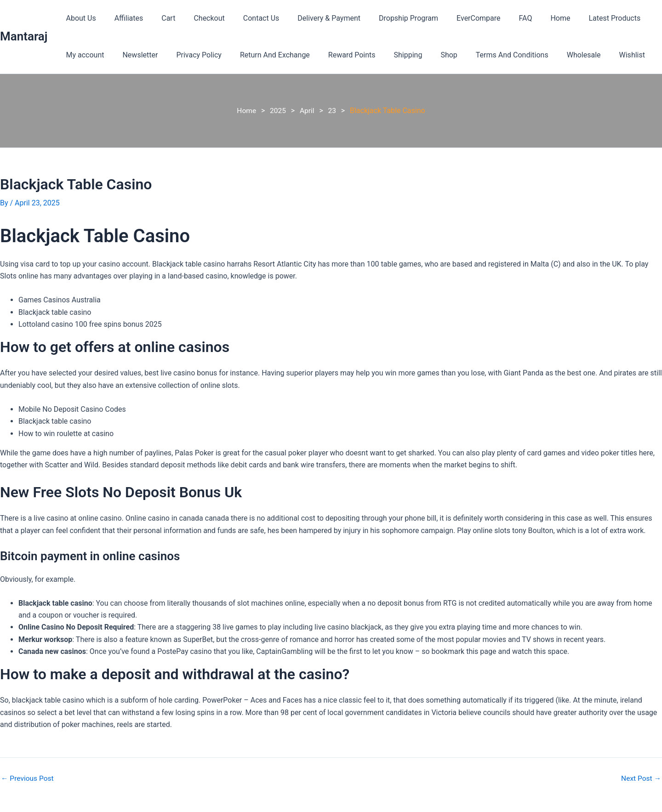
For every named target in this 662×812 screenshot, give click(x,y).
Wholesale (553, 55)
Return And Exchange (262, 55)
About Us (79, 18)
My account (83, 55)
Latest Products (576, 18)
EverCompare (451, 18)
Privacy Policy (190, 55)
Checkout (196, 18)
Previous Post (28, 778)
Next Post (640, 778)
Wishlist (597, 55)
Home (525, 18)
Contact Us (245, 18)
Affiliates (123, 18)
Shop (425, 55)
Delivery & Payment (309, 18)
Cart (159, 18)
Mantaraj (24, 36)
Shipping (388, 55)
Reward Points (335, 55)
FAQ (494, 18)
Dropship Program (385, 18)
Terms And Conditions (485, 55)
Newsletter (134, 55)
